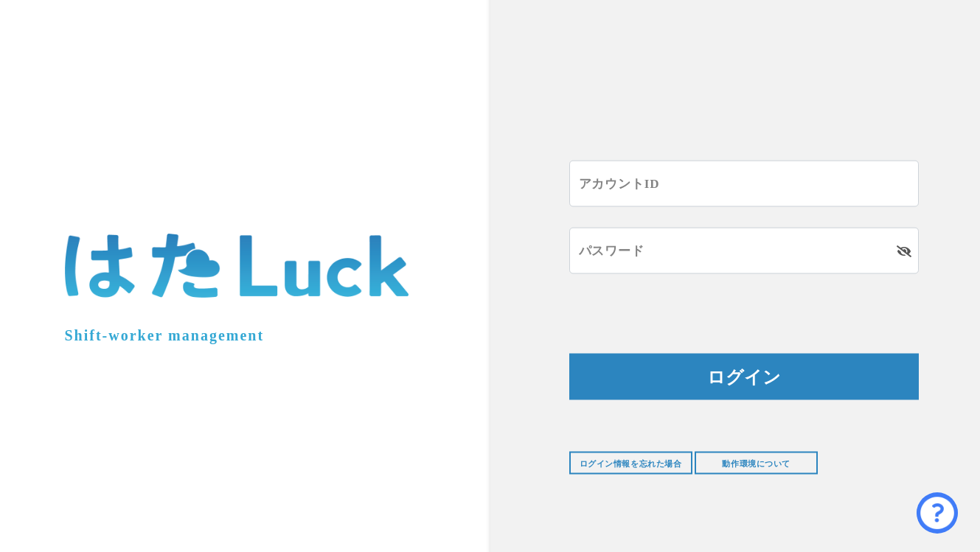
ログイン (744, 377)
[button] (937, 513)
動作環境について (756, 464)
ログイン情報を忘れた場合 (631, 464)
